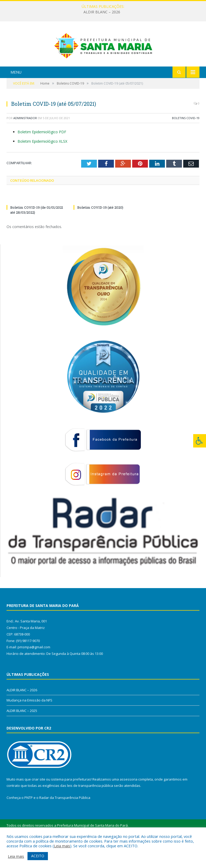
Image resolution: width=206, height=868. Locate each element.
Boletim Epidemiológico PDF (42, 157)
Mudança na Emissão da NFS (29, 726)
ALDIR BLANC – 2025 (22, 736)
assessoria (129, 805)
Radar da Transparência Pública (65, 823)
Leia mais (62, 846)
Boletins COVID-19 (186, 144)
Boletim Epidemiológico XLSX (42, 167)
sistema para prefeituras (71, 805)
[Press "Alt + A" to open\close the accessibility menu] (200, 441)
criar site (38, 805)
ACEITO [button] (38, 856)
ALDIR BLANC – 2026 (102, 12)
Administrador (25, 144)
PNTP (29, 823)
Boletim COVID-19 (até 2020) (100, 233)
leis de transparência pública (90, 811)
